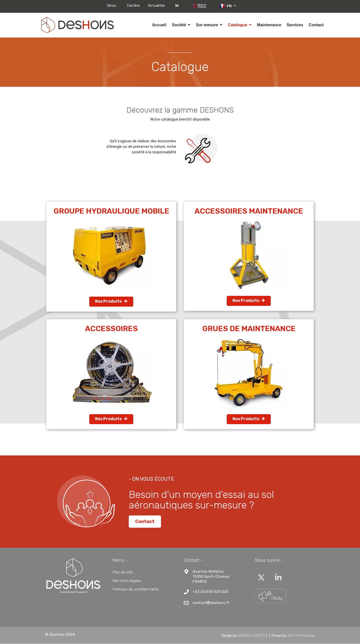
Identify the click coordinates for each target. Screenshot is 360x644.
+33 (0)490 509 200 (210, 592)
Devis (112, 6)
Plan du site (123, 573)
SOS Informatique (301, 636)
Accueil (159, 25)
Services (295, 25)
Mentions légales (127, 581)
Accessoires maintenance (249, 212)
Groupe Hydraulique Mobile (111, 212)
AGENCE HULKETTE (253, 636)
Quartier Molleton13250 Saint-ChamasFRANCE (211, 577)
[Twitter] (261, 578)
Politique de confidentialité (135, 590)
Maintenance (269, 25)
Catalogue (237, 25)
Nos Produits (111, 302)
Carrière (133, 6)
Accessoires (111, 329)
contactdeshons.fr (211, 603)
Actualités (156, 6)
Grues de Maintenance (249, 329)
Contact (316, 25)
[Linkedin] (278, 578)
